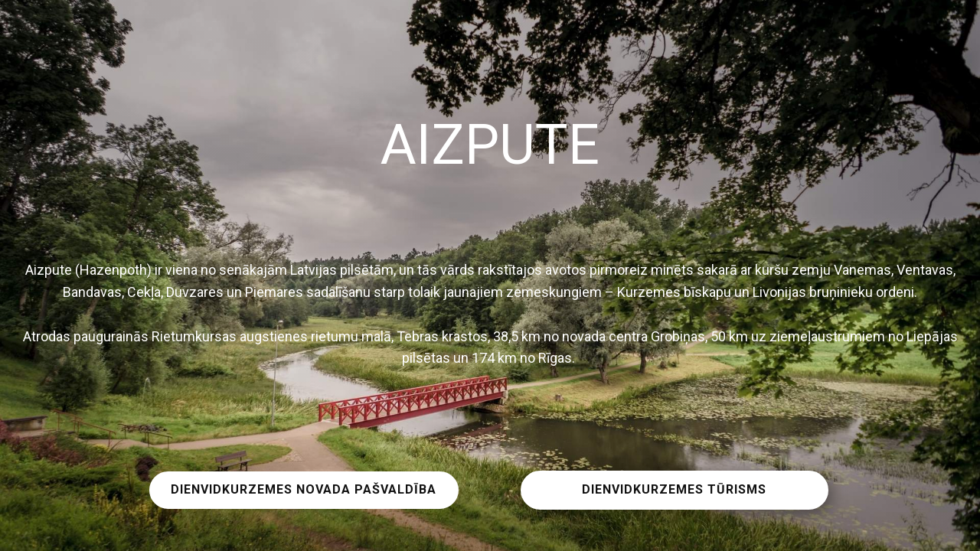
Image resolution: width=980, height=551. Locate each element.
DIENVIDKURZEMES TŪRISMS (674, 489)
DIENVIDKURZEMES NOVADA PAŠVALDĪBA (304, 489)
